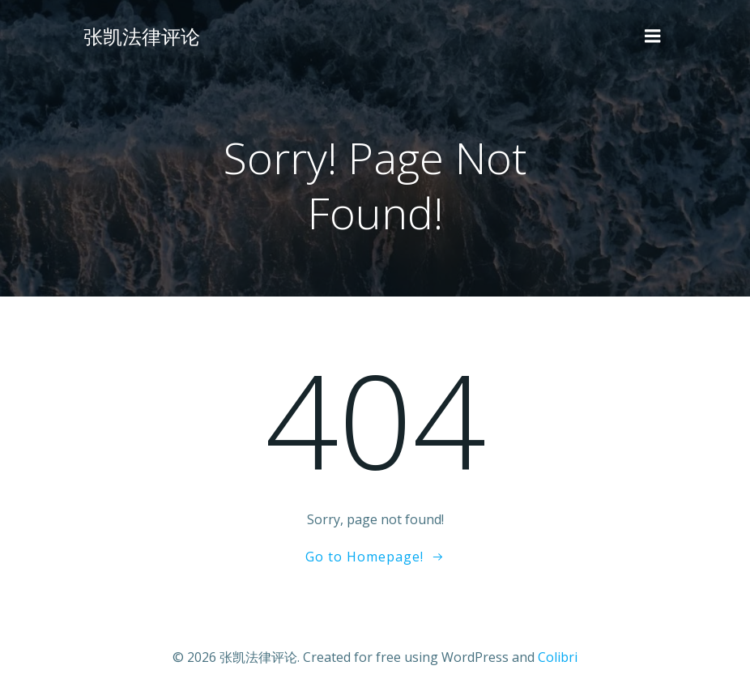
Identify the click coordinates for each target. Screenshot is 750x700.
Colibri (558, 657)
